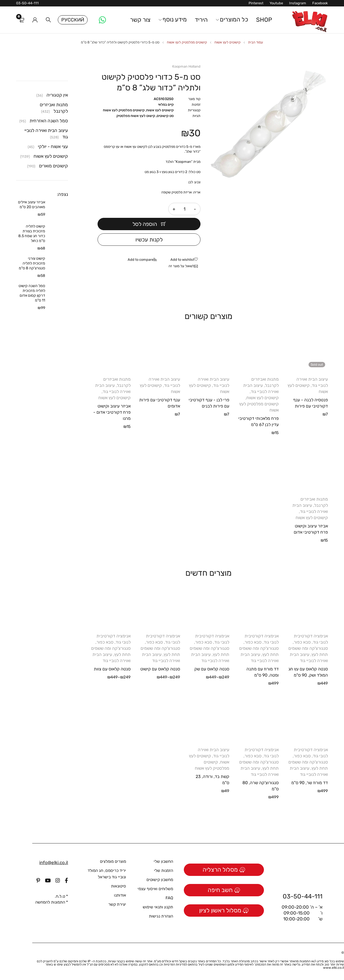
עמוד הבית (256, 42)
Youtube (276, 3)
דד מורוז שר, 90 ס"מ (310, 783)
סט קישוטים (165, 116)
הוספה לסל (145, 224)
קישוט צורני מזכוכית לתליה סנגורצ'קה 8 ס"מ (32, 263)
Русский (73, 20)
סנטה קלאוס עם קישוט (160, 669)
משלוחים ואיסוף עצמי (155, 889)
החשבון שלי (163, 861)
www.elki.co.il (334, 968)
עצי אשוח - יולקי (53, 146)
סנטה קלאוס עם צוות (112, 669)
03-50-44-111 (27, 3)
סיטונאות (119, 886)
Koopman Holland (186, 66)
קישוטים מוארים (53, 166)
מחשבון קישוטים (160, 880)
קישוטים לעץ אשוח (227, 42)
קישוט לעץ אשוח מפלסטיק (136, 116)
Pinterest (256, 3)
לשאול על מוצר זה (181, 266)
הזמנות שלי (164, 871)
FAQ (169, 898)
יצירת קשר (117, 904)
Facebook (320, 3)
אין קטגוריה (57, 95)
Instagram (298, 3)
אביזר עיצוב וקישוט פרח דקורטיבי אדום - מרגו (112, 412)
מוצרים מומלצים (113, 861)
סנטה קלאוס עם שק (212, 669)
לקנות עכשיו (149, 240)
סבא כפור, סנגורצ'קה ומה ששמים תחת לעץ (308, 648)
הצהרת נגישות (161, 916)
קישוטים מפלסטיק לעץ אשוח (187, 42)
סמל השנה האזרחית (49, 121)
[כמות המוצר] (184, 209)
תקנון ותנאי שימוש (158, 907)
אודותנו (120, 895)
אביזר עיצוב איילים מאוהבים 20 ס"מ (32, 205)
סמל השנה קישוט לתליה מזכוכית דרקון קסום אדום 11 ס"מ (32, 293)
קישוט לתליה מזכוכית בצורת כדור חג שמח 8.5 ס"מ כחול (32, 234)
